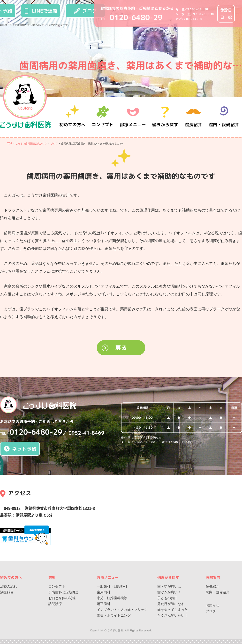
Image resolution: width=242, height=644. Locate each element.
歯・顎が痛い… (169, 586)
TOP (10, 144)
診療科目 (7, 592)
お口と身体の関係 (62, 598)
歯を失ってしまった (173, 610)
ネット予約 (20, 449)
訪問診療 (55, 604)
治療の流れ (8, 586)
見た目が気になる (171, 604)
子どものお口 (167, 598)
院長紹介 (194, 117)
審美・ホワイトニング (114, 615)
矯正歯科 (104, 604)
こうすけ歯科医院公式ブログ (31, 144)
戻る (121, 348)
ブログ (85, 11)
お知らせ (212, 605)
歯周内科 (104, 592)
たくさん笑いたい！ (173, 615)
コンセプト (57, 586)
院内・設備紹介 (224, 117)
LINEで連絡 (41, 11)
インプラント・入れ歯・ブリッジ (122, 610)
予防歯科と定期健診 (64, 592)
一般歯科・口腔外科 (112, 586)
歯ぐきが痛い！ (169, 592)
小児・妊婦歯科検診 (112, 598)
